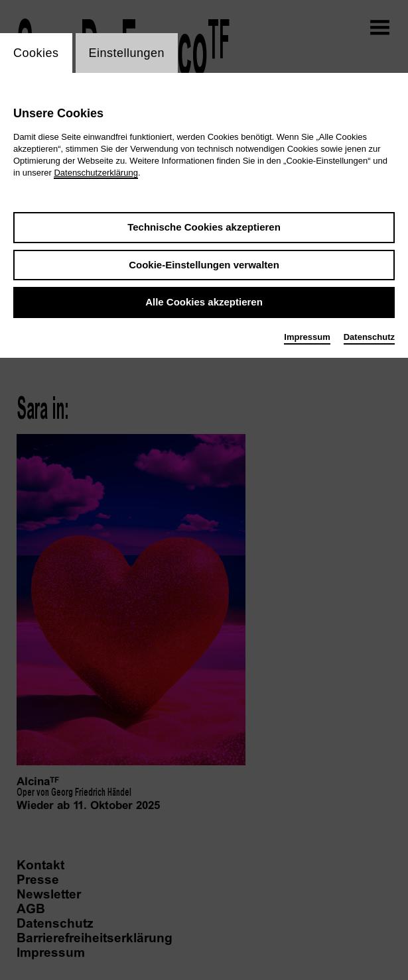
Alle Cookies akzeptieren (204, 302)
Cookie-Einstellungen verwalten (204, 265)
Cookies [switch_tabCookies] (36, 53)
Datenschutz (369, 337)
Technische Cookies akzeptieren (204, 227)
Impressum (307, 337)
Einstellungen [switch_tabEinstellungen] (127, 53)
